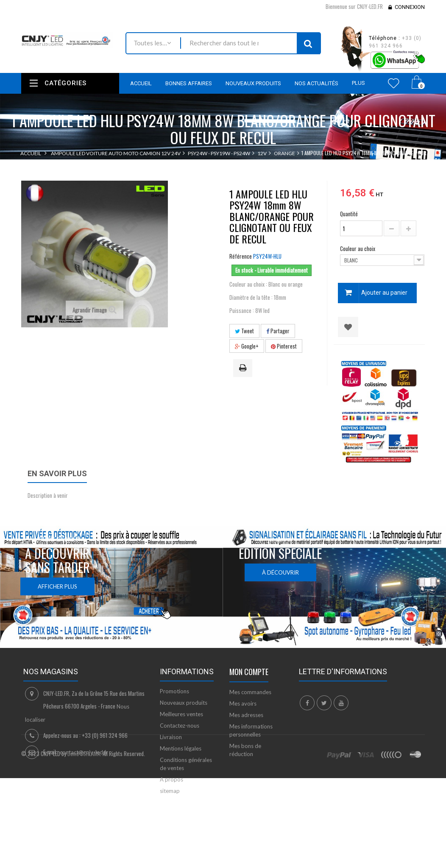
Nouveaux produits (184, 703)
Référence (241, 256)
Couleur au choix (358, 248)
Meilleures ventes (181, 714)
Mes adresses (246, 715)
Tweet (244, 331)
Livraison (171, 737)
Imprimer (244, 368)
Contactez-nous (180, 726)
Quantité (349, 214)
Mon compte (249, 672)
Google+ (247, 346)
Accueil (31, 153)
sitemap (170, 791)
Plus (358, 83)
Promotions (174, 691)
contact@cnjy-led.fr (84, 752)
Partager (278, 331)
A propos (171, 779)
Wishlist (394, 83)
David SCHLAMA (84, 838)
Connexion (410, 7)
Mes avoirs (243, 703)
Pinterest (284, 346)
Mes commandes (250, 692)
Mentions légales (181, 748)
